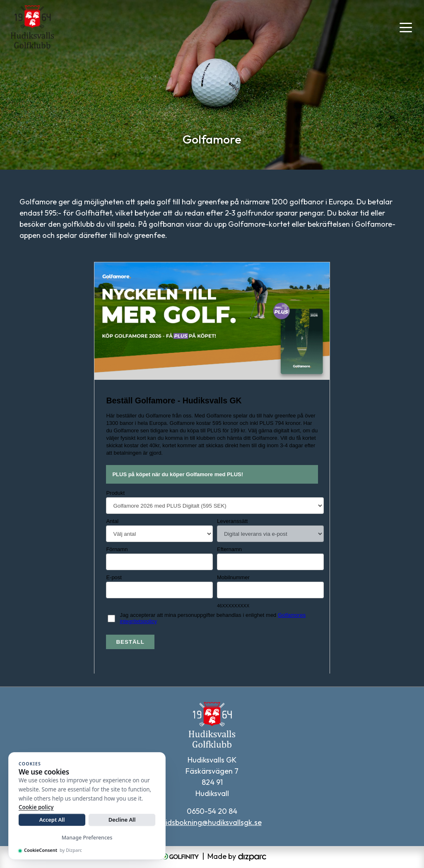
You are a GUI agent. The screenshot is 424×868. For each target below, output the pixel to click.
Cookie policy (36, 807)
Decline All (122, 820)
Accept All (52, 820)
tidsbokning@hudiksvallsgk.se (212, 822)
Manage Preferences (87, 838)
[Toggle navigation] (406, 27)
